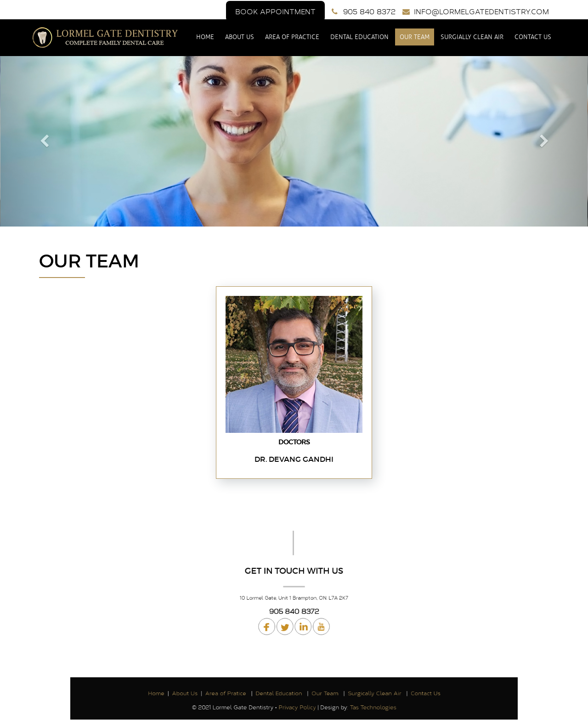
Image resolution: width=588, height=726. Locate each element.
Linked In (317, 620)
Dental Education (359, 37)
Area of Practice (292, 37)
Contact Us (532, 37)
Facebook (271, 620)
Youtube (302, 620)
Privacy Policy (297, 705)
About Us (240, 37)
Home (206, 37)
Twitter (286, 620)
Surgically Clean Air (362, 694)
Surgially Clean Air (472, 37)
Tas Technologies (360, 705)
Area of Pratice (237, 694)
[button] (44, 141)
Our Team (414, 37)
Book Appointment (275, 11)
